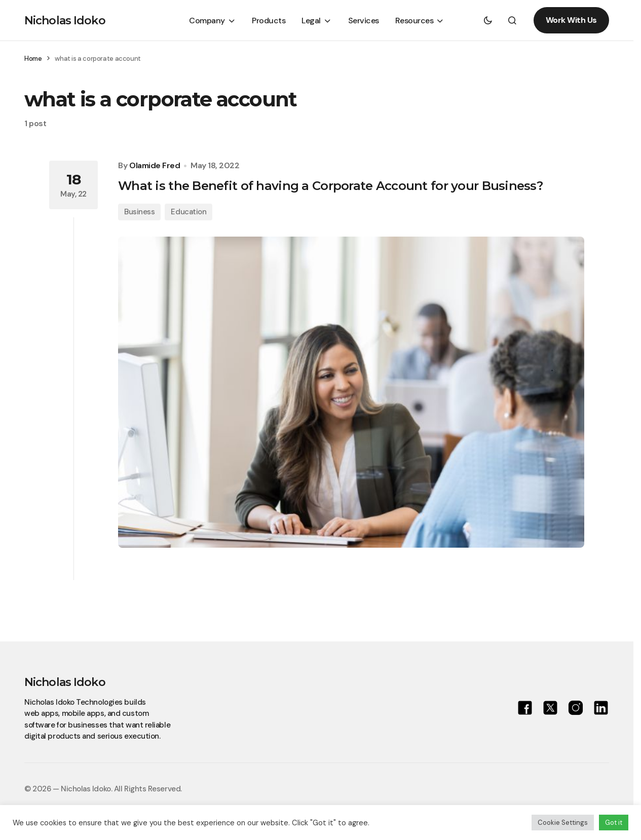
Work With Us (571, 20)
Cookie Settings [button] (563, 823)
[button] (488, 20)
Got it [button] (614, 823)
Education (188, 212)
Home (33, 59)
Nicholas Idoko (65, 21)
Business (139, 212)
